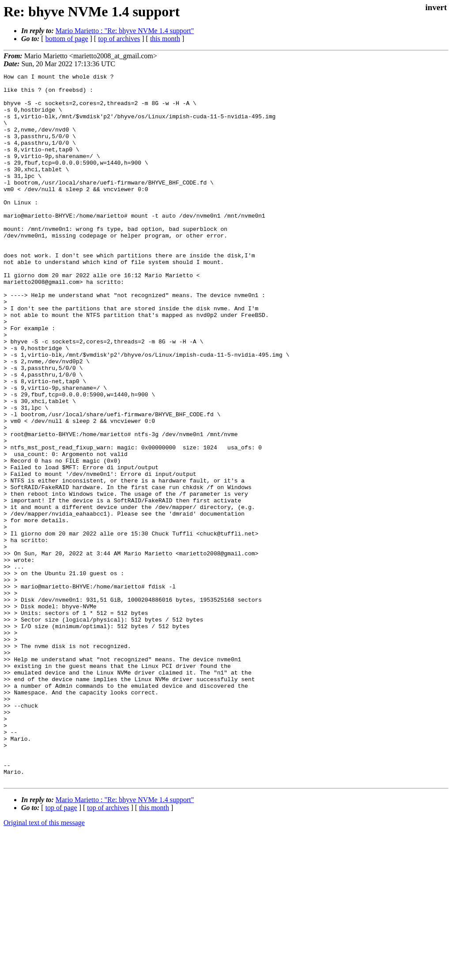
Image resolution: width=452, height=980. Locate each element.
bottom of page (67, 39)
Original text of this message (44, 964)
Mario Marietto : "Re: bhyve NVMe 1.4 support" (125, 31)
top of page (61, 949)
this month (165, 39)
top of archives (119, 39)
